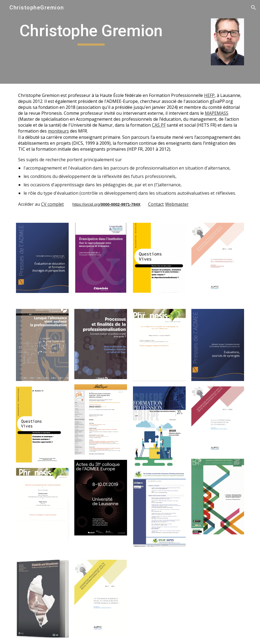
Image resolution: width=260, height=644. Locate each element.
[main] (91, 33)
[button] (254, 8)
